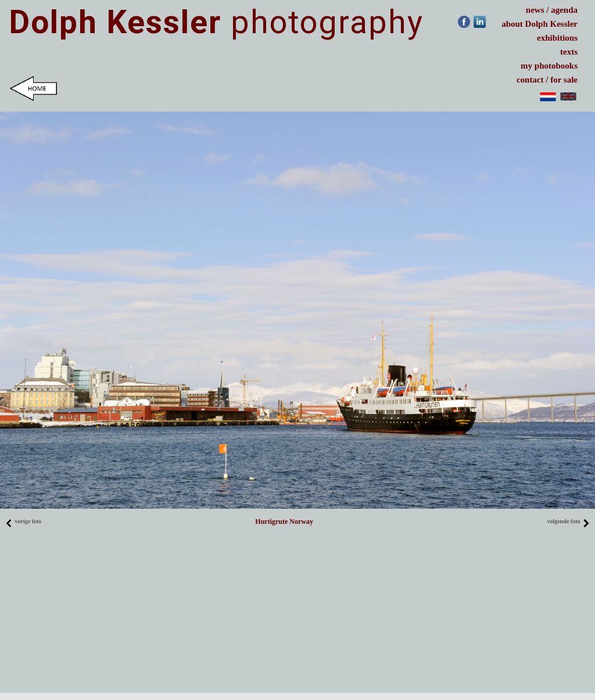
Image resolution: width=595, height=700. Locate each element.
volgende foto (569, 521)
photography (216, 22)
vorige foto (23, 521)
